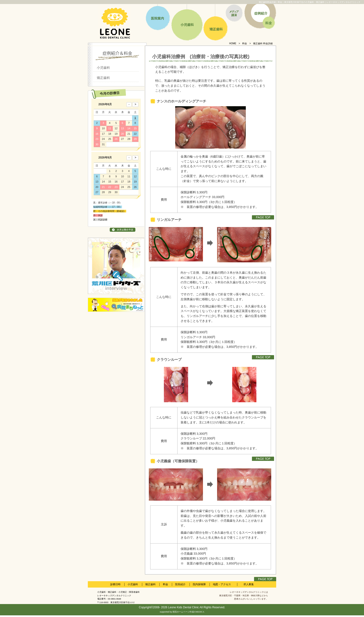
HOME (233, 43)
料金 (245, 43)
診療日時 (115, 584)
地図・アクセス (222, 584)
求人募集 (249, 584)
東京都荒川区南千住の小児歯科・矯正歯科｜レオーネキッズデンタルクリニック (322, 2)
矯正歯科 (103, 78)
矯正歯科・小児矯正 (117, 592)
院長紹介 (180, 584)
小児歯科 (103, 68)
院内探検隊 (199, 584)
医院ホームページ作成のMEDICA (188, 612)
